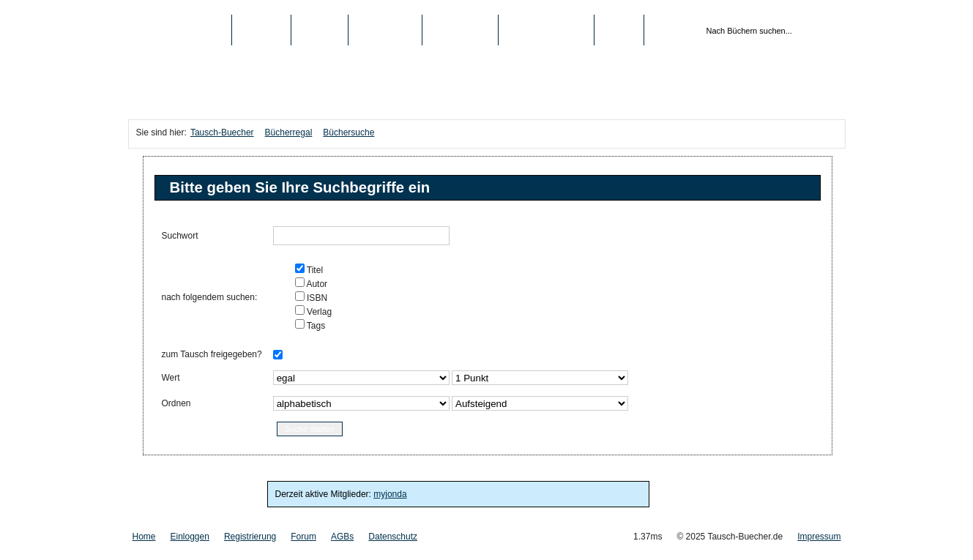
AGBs (342, 537)
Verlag (318, 312)
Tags (315, 326)
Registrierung (546, 30)
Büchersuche (348, 132)
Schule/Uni (460, 30)
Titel (314, 270)
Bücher (262, 30)
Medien (320, 30)
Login (619, 30)
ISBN (316, 298)
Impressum (819, 537)
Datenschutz (393, 537)
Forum (303, 537)
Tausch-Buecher (180, 30)
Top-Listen (385, 30)
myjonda (390, 494)
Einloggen (190, 537)
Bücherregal (289, 132)
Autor (316, 284)
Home (144, 537)
